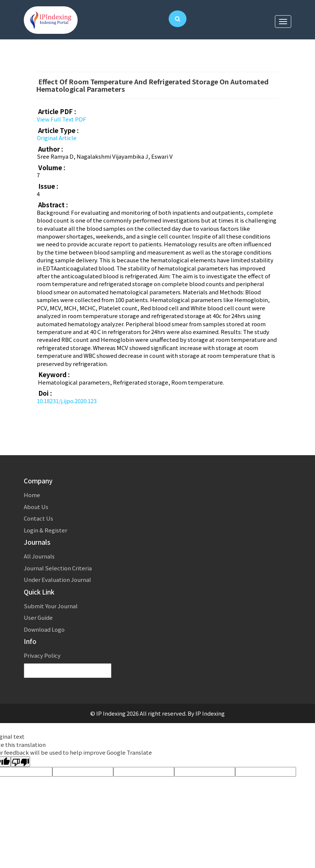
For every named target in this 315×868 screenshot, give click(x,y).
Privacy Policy (42, 655)
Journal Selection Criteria (58, 568)
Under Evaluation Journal (57, 579)
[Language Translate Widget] (68, 671)
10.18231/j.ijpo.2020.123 (67, 401)
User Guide (38, 617)
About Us (36, 507)
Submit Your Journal (51, 606)
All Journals (39, 556)
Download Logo (44, 629)
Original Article (57, 138)
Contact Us (38, 518)
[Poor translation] (20, 762)
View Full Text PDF (61, 119)
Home (32, 495)
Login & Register (46, 530)
